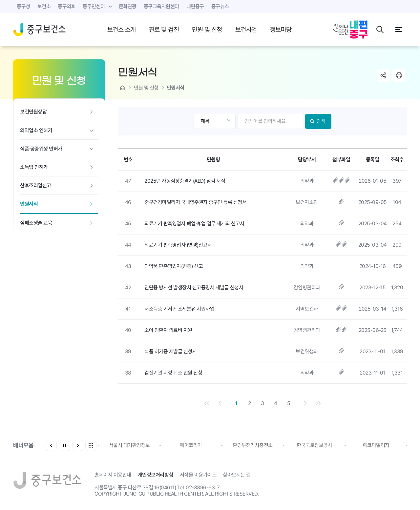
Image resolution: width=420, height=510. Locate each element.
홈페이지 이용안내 (113, 475)
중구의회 (67, 6)
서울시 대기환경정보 (129, 445)
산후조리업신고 (36, 185)
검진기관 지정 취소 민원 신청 (173, 373)
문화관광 (128, 6)
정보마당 (281, 30)
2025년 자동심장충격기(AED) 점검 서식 (185, 181)
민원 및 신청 (207, 30)
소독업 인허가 (34, 167)
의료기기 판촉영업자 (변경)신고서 (178, 245)
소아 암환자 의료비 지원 (168, 330)
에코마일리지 (376, 445)
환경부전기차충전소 (253, 445)
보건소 (44, 6)
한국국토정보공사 (314, 445)
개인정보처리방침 (156, 475)
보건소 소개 (122, 30)
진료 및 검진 (164, 30)
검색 (321, 121)
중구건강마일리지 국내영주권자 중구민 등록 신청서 (195, 202)
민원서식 (29, 204)
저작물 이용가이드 (198, 475)
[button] (78, 445)
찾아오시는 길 (237, 475)
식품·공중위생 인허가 (41, 149)
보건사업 (246, 30)
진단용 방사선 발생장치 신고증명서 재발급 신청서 (194, 287)
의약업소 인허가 (36, 130)
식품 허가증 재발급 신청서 (170, 351)
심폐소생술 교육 (36, 223)
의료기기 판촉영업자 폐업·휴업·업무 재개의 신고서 (194, 224)
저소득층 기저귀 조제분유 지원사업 (179, 309)
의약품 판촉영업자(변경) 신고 (174, 266)
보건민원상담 (33, 112)
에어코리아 (191, 445)
